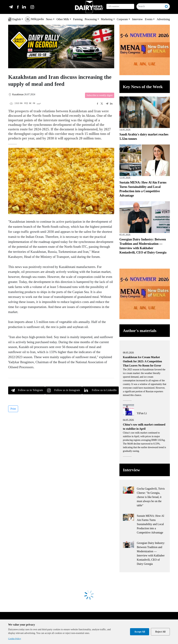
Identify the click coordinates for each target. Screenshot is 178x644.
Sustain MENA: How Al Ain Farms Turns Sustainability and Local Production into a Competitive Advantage (150, 524)
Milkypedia (34, 19)
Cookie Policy (15, 639)
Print (13, 409)
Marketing (107, 19)
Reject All (160, 632)
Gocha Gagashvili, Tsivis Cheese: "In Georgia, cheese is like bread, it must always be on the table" (151, 497)
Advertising (163, 19)
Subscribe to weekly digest (100, 95)
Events (149, 19)
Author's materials (140, 331)
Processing (91, 19)
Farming (78, 19)
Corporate (122, 19)
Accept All (140, 632)
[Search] (150, 6)
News (49, 19)
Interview (137, 19)
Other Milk (63, 19)
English (15, 19)
